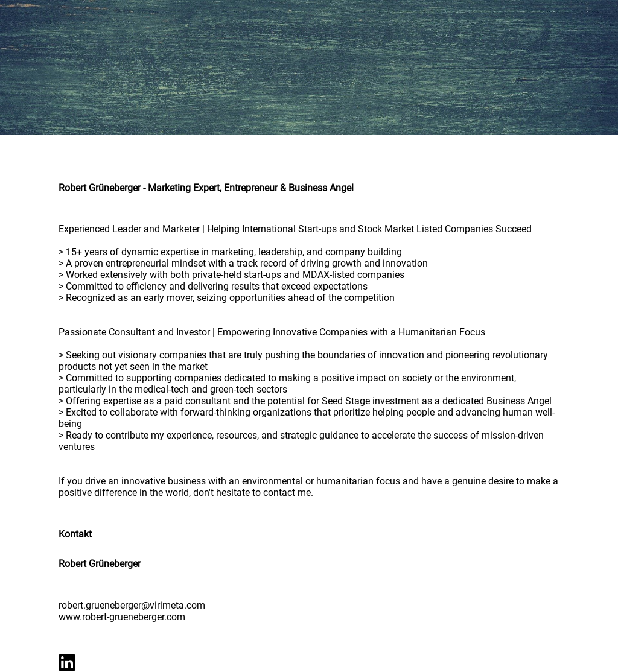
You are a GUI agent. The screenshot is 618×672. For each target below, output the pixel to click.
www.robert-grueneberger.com (122, 617)
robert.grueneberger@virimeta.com (132, 605)
